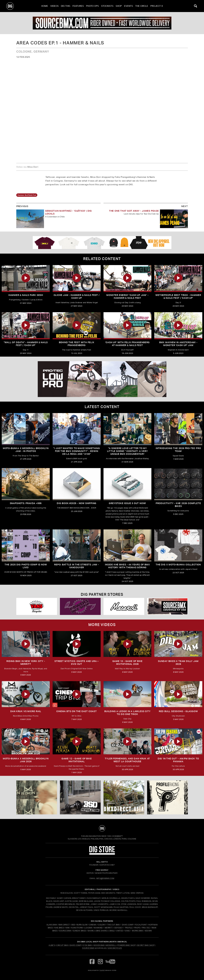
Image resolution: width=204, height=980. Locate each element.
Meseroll (111, 945)
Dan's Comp (75, 945)
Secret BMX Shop (146, 945)
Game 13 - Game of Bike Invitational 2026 (128, 663)
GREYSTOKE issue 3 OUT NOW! (127, 503)
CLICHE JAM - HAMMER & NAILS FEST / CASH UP (77, 297)
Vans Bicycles (115, 948)
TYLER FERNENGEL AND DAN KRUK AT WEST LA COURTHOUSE (127, 760)
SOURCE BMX (65, 931)
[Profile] (167, 797)
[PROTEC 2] (102, 379)
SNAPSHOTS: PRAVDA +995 (26, 503)
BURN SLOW (82, 925)
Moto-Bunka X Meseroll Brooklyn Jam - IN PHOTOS (26, 450)
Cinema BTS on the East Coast (76, 711)
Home (45, 6)
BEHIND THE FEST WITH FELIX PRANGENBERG (77, 344)
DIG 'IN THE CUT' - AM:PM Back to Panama (178, 760)
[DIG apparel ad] (102, 243)
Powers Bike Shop (126, 945)
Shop (119, 6)
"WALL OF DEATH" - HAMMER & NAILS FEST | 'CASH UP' (26, 344)
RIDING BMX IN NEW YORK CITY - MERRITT (26, 663)
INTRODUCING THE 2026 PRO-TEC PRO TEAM (178, 450)
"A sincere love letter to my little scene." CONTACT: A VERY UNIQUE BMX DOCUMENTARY (127, 451)
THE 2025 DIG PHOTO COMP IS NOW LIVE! (26, 566)
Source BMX (88, 948)
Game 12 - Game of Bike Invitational (77, 760)
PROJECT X (157, 6)
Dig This (66, 6)
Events (129, 6)
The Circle (142, 6)
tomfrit (102, 970)
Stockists (107, 6)
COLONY (102, 925)
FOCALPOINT (141, 925)
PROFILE (129, 928)
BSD (73, 925)
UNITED (120, 931)
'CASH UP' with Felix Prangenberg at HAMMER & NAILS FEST (128, 344)
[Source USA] (167, 606)
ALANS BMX (52, 925)
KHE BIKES (59, 928)
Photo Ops (92, 6)
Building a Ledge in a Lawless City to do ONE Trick (127, 713)
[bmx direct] (124, 797)
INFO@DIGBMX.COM (105, 878)
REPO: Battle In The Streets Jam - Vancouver (76, 566)
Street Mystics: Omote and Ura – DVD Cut (77, 663)
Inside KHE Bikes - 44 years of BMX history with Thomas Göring (127, 566)
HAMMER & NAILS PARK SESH (26, 295)
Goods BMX (99, 945)
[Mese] (124, 606)
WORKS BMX (138, 931)
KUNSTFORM (77, 928)
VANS (127, 931)
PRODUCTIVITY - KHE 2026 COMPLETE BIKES (178, 505)
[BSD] (80, 797)
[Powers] (80, 606)
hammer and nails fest (27, 195)
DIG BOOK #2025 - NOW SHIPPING (77, 503)
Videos (54, 6)
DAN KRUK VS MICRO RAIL (26, 711)
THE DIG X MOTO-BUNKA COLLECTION (178, 565)
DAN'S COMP (128, 925)
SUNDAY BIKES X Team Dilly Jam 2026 (178, 663)
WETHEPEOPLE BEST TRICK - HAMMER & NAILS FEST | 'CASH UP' (178, 297)
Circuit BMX (62, 945)
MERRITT (109, 928)
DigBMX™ (119, 836)
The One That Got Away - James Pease (134, 211)
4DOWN (148, 931)
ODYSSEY (119, 928)
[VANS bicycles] (37, 606)
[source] (102, 23)
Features (78, 6)
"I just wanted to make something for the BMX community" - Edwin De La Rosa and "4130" (77, 451)
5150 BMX (87, 945)
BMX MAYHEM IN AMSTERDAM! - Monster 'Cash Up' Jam (178, 344)
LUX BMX (88, 928)
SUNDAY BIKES (79, 931)
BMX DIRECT (64, 925)
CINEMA (93, 925)
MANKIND (98, 928)
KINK (68, 928)
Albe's (52, 945)
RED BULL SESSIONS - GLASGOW (178, 711)
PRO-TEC (146, 928)
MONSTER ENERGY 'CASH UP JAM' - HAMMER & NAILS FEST (127, 297)
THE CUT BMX (114, 925)
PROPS (137, 928)
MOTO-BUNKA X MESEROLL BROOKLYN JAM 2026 (26, 760)
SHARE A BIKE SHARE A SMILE (101, 931)
